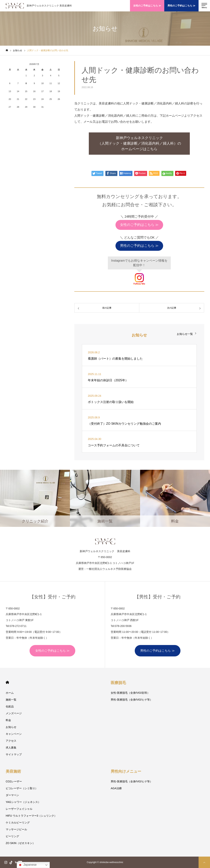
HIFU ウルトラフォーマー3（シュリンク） (31, 816)
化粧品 (10, 706)
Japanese (27, 865)
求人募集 (11, 748)
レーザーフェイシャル (19, 809)
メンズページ (14, 713)
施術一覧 (11, 700)
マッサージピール (16, 829)
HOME (7, 682)
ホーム (10, 693)
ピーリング (12, 836)
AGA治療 (116, 788)
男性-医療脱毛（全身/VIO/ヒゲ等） (132, 700)
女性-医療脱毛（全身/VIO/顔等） (130, 693)
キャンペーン (14, 734)
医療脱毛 (118, 683)
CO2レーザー (14, 781)
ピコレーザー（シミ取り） (22, 788)
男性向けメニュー (126, 771)
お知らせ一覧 (185, 334)
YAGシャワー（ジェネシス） (23, 802)
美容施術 (13, 771)
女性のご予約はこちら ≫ (147, 6)
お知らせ (11, 727)
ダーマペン (12, 795)
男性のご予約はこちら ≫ (182, 6)
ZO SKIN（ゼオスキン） (20, 843)
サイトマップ (14, 754)
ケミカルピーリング (18, 823)
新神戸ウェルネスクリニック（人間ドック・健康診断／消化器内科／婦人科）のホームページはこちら (139, 143)
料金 (8, 720)
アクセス (11, 741)
